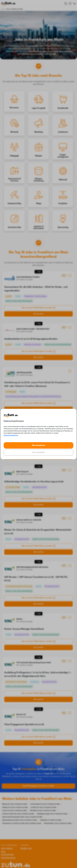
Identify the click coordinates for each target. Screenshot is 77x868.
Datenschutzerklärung (11, 435)
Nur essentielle (39, 452)
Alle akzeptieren (38, 445)
